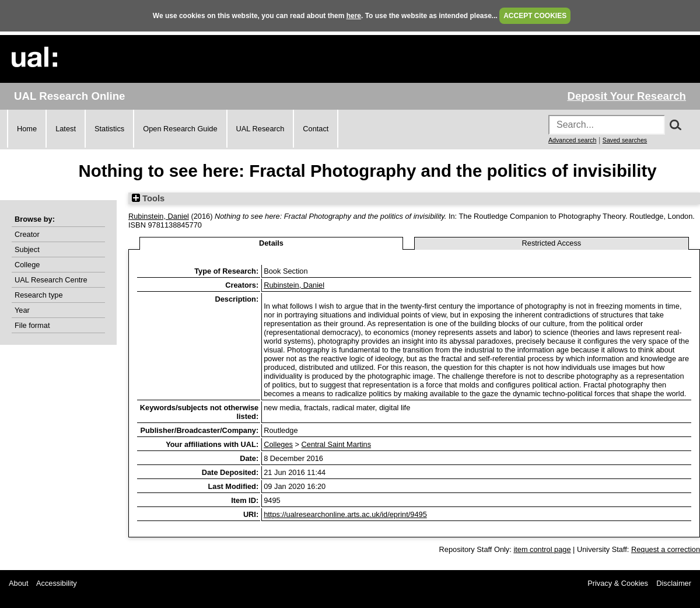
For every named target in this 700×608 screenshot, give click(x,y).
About (18, 583)
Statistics (109, 129)
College (27, 265)
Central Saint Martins (336, 444)
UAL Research (260, 129)
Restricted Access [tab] (552, 243)
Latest (66, 129)
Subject (27, 249)
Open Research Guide (180, 129)
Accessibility (57, 583)
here (354, 16)
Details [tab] (271, 243)
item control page (542, 549)
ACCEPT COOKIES (535, 16)
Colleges (278, 444)
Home (27, 129)
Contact (316, 129)
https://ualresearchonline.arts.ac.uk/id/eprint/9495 (345, 514)
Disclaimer (674, 583)
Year (22, 310)
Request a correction (666, 549)
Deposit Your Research (626, 96)
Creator (27, 234)
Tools (148, 198)
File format (32, 325)
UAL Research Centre (51, 280)
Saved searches (625, 140)
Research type (39, 295)
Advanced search (572, 140)
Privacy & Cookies (618, 583)
